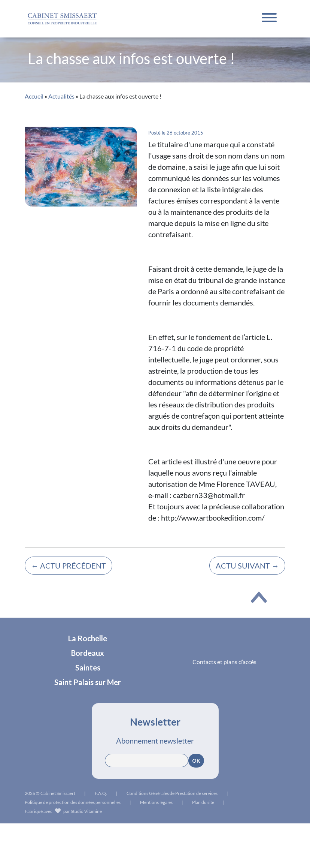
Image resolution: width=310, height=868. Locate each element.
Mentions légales (156, 802)
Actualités (61, 96)
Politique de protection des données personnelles (73, 802)
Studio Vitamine (86, 811)
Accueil (34, 96)
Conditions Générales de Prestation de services (172, 793)
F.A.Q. (101, 793)
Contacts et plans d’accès (224, 662)
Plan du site (203, 802)
